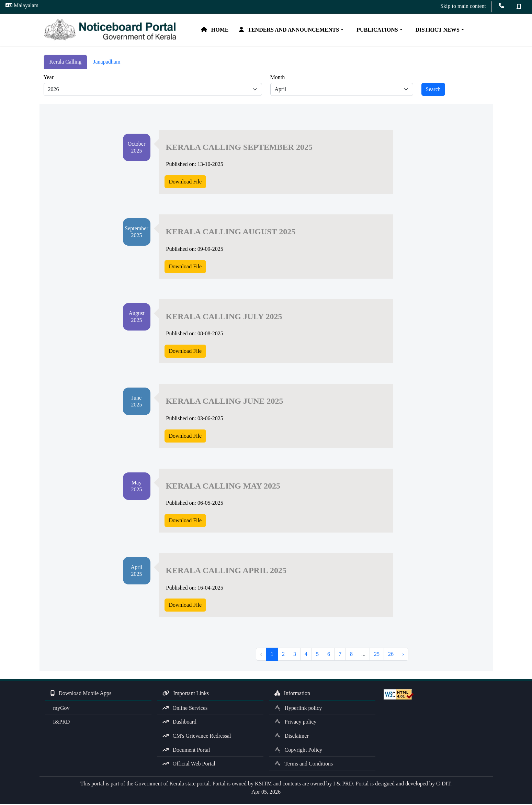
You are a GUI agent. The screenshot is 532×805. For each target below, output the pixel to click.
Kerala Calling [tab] (66, 63)
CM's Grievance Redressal (197, 737)
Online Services (185, 709)
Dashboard (179, 723)
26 (391, 655)
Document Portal (186, 751)
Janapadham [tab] (107, 63)
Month (278, 78)
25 (377, 655)
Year (49, 78)
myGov (60, 709)
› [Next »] (403, 655)
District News (438, 30)
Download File (185, 182)
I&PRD (60, 723)
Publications (378, 30)
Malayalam (22, 5)
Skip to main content (463, 6)
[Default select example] (153, 90)
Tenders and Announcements (291, 30)
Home (217, 30)
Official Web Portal (189, 765)
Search (433, 90)
